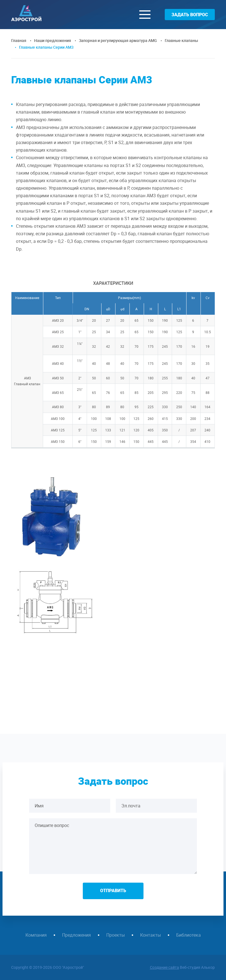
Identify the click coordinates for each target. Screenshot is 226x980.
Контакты (150, 935)
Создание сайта (164, 967)
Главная (19, 40)
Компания (36, 935)
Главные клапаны (181, 40)
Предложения (76, 935)
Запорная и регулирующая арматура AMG (118, 40)
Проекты (116, 935)
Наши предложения (53, 40)
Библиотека (189, 935)
